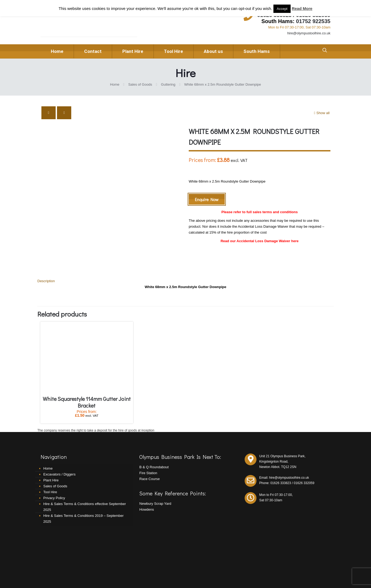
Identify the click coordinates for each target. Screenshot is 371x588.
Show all (321, 113)
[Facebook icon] (323, 576)
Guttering (168, 84)
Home (115, 84)
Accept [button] (282, 9)
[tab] (185, 258)
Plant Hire (51, 457)
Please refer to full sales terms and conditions (260, 212)
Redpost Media (132, 576)
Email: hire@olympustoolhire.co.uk (284, 454)
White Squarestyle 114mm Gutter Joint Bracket (87, 379)
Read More (302, 8)
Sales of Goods (140, 84)
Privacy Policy (54, 475)
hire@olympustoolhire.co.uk (309, 33)
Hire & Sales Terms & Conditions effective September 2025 (85, 483)
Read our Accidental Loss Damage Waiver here (259, 241)
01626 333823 (281, 460)
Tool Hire (50, 469)
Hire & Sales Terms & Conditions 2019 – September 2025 (83, 495)
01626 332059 (304, 460)
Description (46, 258)
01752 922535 (313, 21)
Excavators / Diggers (59, 451)
